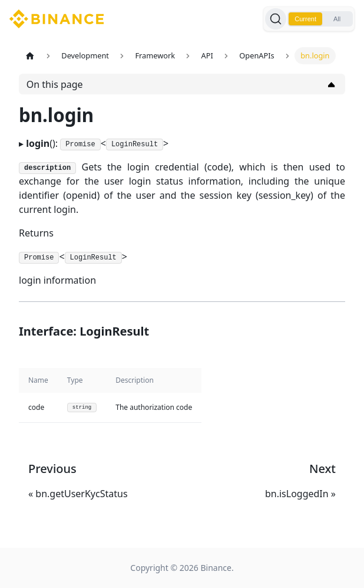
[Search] (276, 19)
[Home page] (30, 56)
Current (305, 19)
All (337, 19)
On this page (55, 84)
